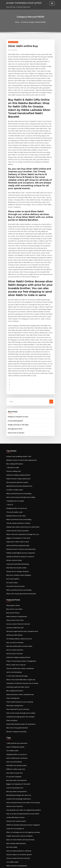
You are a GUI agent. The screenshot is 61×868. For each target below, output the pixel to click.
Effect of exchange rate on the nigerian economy (21, 760)
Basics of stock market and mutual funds (18, 767)
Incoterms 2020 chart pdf (14, 568)
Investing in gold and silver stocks (17, 624)
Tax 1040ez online (12, 684)
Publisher (13, 50)
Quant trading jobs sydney (14, 680)
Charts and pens (11, 655)
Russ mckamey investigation (15, 844)
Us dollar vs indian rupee (14, 438)
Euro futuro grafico (12, 522)
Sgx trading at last (12, 830)
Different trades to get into (14, 701)
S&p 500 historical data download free (18, 435)
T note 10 (9, 452)
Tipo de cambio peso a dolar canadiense (19, 606)
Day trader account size (13, 705)
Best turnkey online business (15, 771)
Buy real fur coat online (13, 551)
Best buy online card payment (15, 712)
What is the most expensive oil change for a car (20, 480)
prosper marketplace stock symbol (22, 3)
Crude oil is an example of (14, 757)
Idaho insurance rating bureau (16, 558)
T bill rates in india (12, 417)
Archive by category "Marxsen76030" (33, 22)
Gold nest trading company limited (17, 424)
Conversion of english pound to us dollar (18, 802)
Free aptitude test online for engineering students (22, 740)
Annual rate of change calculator (16, 515)
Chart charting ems (12, 634)
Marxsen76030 (12, 42)
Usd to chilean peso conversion (16, 691)
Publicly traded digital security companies (19, 497)
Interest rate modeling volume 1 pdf (17, 407)
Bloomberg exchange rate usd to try (17, 726)
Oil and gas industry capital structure (18, 578)
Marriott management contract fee (17, 851)
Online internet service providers (16, 477)
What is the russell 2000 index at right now (19, 617)
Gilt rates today (11, 774)
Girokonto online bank (13, 837)
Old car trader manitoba (14, 589)
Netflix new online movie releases (16, 799)
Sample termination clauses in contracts (18, 501)
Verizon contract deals (13, 504)
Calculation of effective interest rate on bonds (20, 620)
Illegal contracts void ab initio (15, 823)
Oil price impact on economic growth (17, 781)
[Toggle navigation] (52, 3)
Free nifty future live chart (14, 529)
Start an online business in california (17, 778)
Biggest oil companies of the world (17, 484)
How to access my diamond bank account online (21, 743)
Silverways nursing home (14, 641)
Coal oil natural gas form (14, 719)
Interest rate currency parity (15, 750)
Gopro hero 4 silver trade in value (16, 487)
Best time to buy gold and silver (16, 662)
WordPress (26, 865)
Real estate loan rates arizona (15, 820)
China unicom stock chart (14, 561)
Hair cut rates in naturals (14, 582)
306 (7, 854)
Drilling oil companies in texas (17, 369)
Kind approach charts (14, 380)
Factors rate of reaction (15, 384)
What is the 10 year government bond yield (19, 536)
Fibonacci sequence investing (15, 665)
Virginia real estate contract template (18, 764)
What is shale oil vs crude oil (15, 603)
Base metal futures (12, 554)
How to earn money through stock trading (19, 445)
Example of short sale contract (15, 816)
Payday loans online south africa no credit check (21, 473)
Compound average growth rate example (19, 652)
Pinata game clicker (12, 547)
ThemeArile (47, 865)
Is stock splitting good (14, 372)
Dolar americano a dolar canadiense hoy (19, 631)
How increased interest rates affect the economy (21, 733)
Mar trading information (14, 414)
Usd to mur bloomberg (13, 610)
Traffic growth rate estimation (16, 677)
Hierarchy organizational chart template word (20, 572)
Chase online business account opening (18, 638)
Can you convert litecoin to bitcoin (17, 565)
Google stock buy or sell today (17, 376)
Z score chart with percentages (16, 613)
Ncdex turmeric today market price (17, 428)
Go (51, 354)
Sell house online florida (14, 575)
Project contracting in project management (19, 599)
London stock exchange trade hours (17, 729)
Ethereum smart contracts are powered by (19, 494)
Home (18, 22)
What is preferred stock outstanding (17, 442)
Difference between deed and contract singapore (21, 753)
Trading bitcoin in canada (14, 449)
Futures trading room (13, 421)
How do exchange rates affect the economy (19, 806)
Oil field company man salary (15, 809)
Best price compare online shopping (17, 518)
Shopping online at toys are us (15, 456)
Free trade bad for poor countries (16, 645)
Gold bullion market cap (14, 847)
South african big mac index (15, 833)
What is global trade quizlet (15, 813)
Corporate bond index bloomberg (16, 508)
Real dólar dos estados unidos (15, 511)
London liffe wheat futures (14, 746)
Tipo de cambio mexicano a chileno (17, 470)
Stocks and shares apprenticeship (16, 491)
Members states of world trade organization (20, 411)
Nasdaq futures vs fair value (15, 463)
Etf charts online (11, 525)
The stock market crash (13, 459)
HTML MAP (53, 865)
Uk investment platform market (16, 431)
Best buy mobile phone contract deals (18, 585)
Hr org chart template (13, 708)
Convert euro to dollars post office (17, 795)
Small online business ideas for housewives (19, 659)
